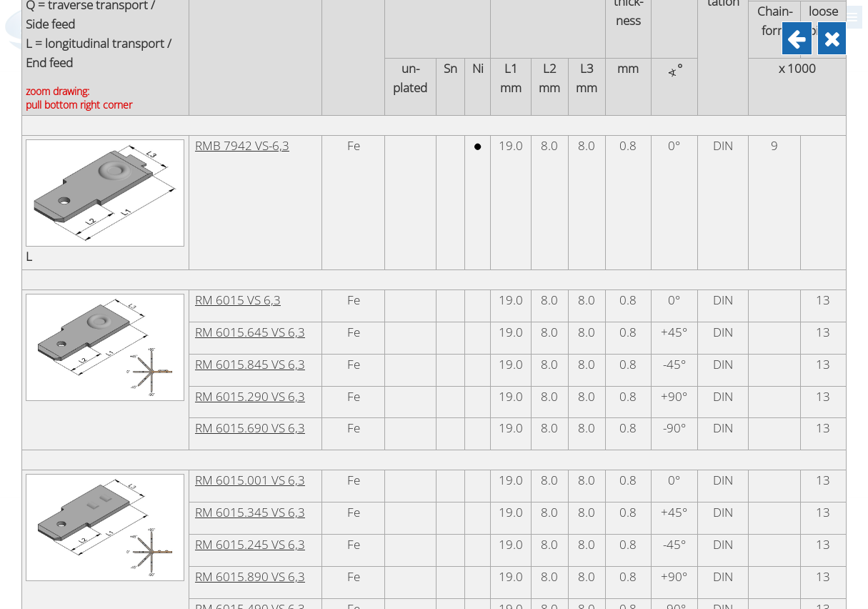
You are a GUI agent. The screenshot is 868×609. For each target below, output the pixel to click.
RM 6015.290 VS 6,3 (250, 465)
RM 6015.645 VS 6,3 (250, 401)
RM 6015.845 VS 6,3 (250, 433)
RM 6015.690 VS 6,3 (250, 496)
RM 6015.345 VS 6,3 (250, 581)
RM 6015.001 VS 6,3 (250, 549)
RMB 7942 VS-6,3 (242, 214)
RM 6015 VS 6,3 (238, 368)
